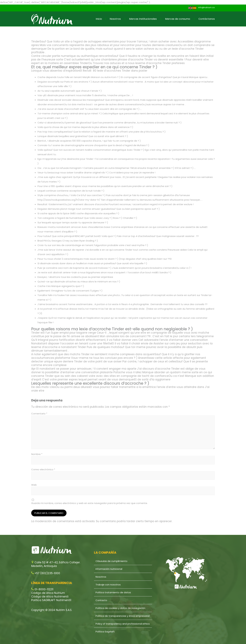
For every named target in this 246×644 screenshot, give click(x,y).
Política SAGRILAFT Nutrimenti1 (51, 600)
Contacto (101, 600)
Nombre (37, 454)
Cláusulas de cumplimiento (111, 561)
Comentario (39, 414)
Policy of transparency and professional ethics (123, 624)
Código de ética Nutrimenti (50, 597)
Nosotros (115, 19)
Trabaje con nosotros (108, 585)
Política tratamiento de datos (113, 592)
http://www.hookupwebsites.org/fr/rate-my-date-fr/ (69, 200)
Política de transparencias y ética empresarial (123, 616)
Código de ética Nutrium (48, 593)
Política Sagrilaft (105, 632)
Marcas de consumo (178, 19)
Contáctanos (207, 19)
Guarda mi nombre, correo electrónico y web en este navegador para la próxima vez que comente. (89, 503)
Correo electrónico (43, 469)
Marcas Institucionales (143, 19)
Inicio (99, 19)
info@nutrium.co (206, 7)
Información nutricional (109, 569)
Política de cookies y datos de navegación (120, 608)
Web (34, 485)
